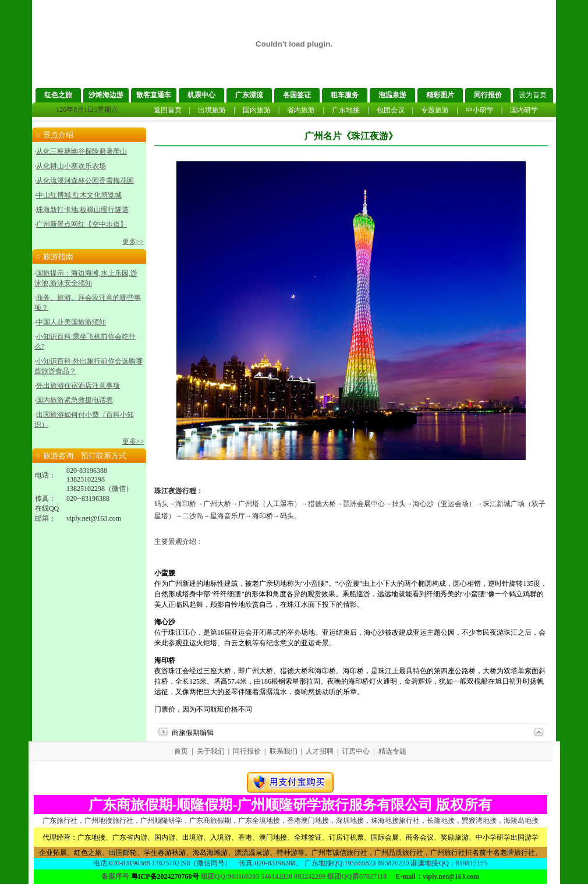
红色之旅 (58, 95)
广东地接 (346, 110)
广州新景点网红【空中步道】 (82, 224)
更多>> (133, 242)
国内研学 (524, 110)
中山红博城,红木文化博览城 (79, 195)
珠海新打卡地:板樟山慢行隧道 (82, 210)
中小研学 (480, 110)
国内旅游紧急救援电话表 (75, 400)
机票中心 (201, 95)
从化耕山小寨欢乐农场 (71, 166)
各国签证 (297, 95)
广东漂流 (249, 95)
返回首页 (168, 110)
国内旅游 (257, 110)
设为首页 (533, 95)
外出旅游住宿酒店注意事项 (78, 386)
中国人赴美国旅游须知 (71, 322)
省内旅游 (301, 110)
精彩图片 (440, 95)
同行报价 (488, 95)
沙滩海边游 (106, 95)
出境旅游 (212, 110)
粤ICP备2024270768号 (165, 876)
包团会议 (391, 110)
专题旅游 (435, 110)
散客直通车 (154, 95)
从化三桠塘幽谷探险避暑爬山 (82, 151)
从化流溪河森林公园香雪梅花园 (85, 181)
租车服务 (345, 95)
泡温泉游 (392, 95)
